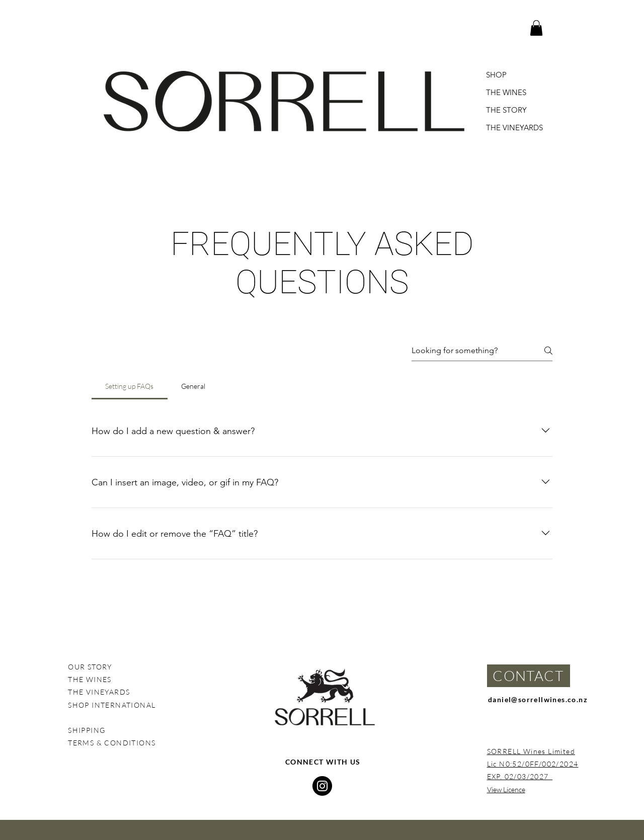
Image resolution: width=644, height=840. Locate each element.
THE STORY (506, 110)
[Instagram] (322, 786)
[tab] (130, 386)
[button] (536, 28)
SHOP (496, 75)
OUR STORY (90, 667)
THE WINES (506, 92)
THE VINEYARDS (514, 128)
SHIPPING (87, 730)
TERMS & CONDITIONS (113, 743)
